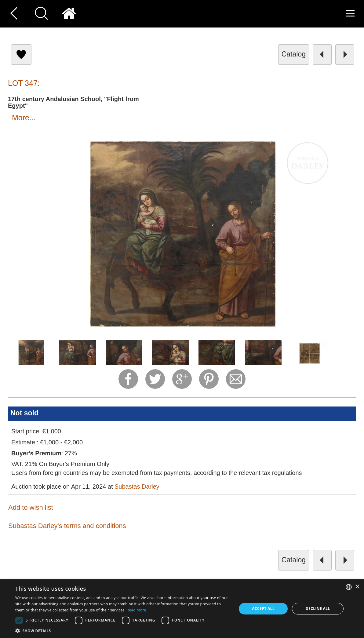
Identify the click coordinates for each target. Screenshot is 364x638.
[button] (123, 631)
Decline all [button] (318, 609)
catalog (294, 54)
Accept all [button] (263, 609)
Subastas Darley (137, 487)
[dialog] (182, 609)
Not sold (24, 413)
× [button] (357, 587)
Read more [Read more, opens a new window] (136, 610)
